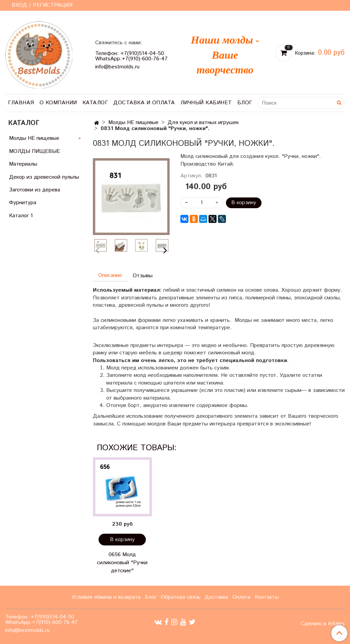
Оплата (241, 597)
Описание (110, 275)
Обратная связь (181, 597)
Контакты (267, 597)
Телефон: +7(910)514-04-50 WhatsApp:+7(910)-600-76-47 (131, 56)
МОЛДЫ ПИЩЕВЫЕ (35, 151)
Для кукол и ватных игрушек (203, 123)
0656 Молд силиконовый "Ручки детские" (122, 563)
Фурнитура (23, 203)
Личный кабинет (206, 103)
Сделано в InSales (323, 624)
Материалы (23, 164)
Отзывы (143, 276)
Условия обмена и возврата (106, 597)
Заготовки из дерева (35, 190)
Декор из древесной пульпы (44, 177)
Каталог (95, 103)
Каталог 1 (21, 216)
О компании (58, 103)
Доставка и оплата (144, 103)
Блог (245, 103)
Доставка (216, 597)
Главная (21, 103)
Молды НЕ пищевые (133, 123)
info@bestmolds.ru (117, 67)
